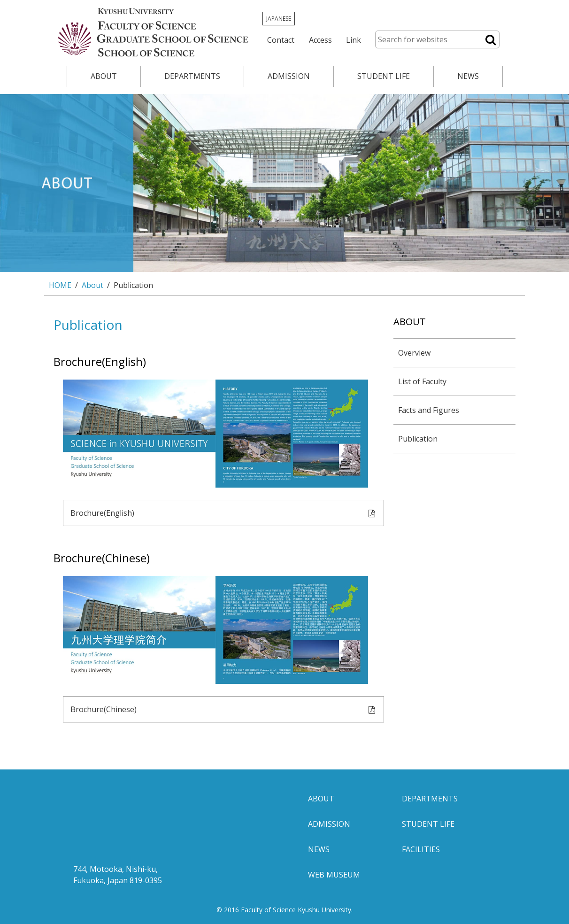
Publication (418, 439)
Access (320, 40)
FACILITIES (421, 849)
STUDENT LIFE (384, 76)
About (92, 285)
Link (354, 40)
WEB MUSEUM (334, 875)
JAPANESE (279, 19)
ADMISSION (289, 76)
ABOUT (104, 76)
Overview (414, 353)
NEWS (468, 76)
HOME (60, 285)
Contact (281, 40)
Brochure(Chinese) (223, 710)
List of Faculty (422, 381)
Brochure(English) (223, 514)
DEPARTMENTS (192, 76)
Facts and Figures (429, 410)
